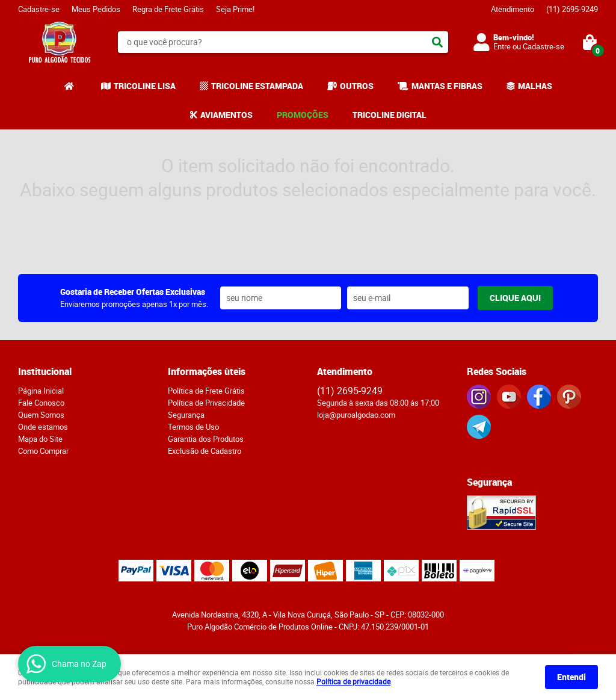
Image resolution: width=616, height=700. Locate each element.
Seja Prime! (235, 9)
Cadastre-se (39, 9)
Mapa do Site (40, 439)
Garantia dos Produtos (206, 439)
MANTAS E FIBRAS (447, 86)
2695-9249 (572, 9)
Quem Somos (41, 415)
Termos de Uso (193, 427)
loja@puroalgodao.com (356, 415)
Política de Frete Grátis (206, 391)
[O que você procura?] (437, 42)
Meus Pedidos (96, 9)
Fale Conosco (41, 403)
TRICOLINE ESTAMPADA (257, 86)
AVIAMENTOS (226, 115)
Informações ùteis (207, 371)
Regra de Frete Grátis (168, 9)
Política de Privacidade (206, 403)
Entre (502, 46)
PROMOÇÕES (303, 115)
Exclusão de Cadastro (205, 451)
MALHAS (535, 86)
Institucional (45, 371)
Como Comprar (43, 451)
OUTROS (357, 86)
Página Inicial (41, 391)
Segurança (186, 415)
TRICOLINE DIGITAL (390, 115)
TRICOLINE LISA (145, 86)
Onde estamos (43, 427)
